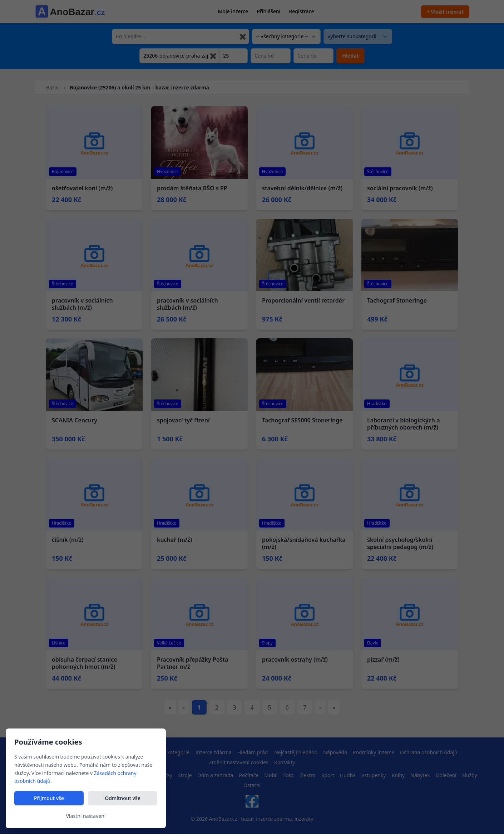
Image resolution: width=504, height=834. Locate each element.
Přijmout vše (49, 798)
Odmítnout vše (122, 798)
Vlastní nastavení (86, 816)
